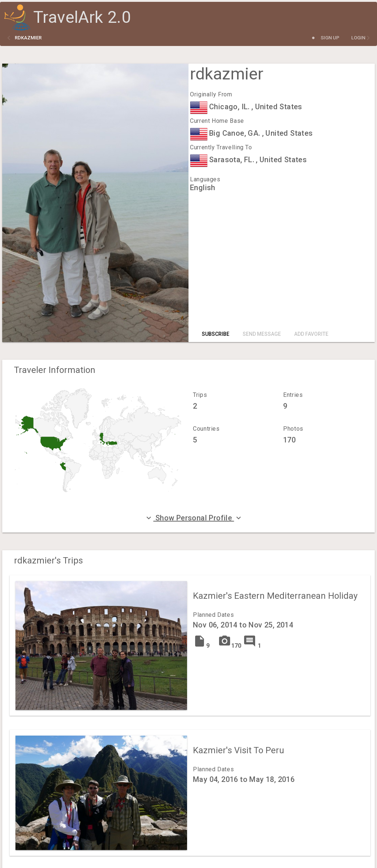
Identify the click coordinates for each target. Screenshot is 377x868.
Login (358, 38)
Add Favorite (311, 334)
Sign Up (330, 38)
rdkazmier (28, 38)
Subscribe (216, 334)
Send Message (262, 334)
